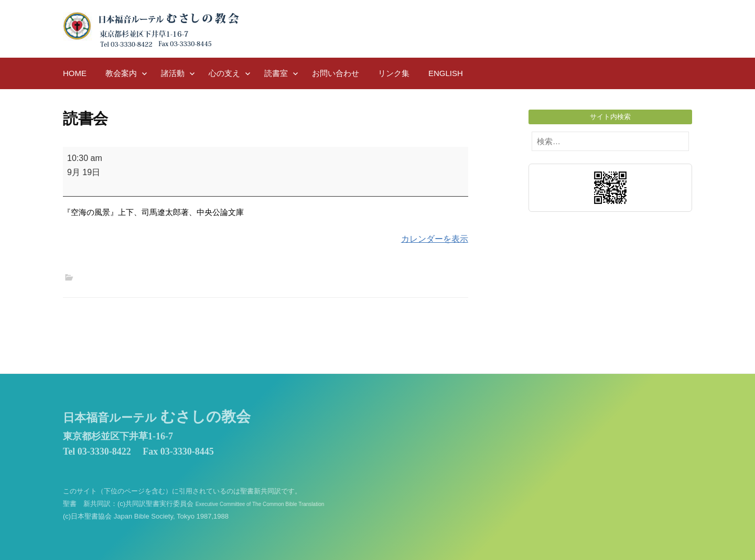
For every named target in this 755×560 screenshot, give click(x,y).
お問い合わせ (336, 73)
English (446, 73)
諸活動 (173, 73)
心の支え (224, 73)
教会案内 (121, 73)
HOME (75, 73)
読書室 (276, 73)
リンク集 (394, 73)
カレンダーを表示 (435, 239)
